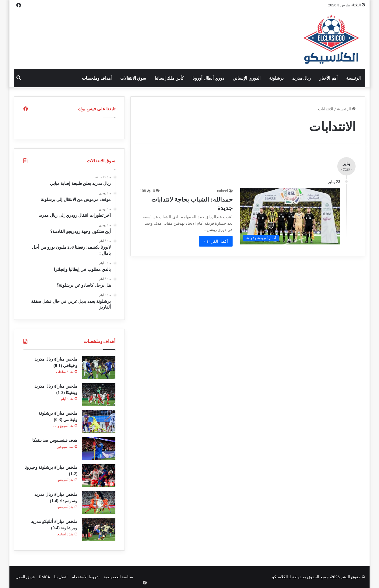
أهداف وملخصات (97, 78)
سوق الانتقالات (133, 78)
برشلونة (276, 78)
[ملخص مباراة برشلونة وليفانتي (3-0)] (99, 422)
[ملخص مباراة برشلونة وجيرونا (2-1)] (99, 476)
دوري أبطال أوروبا (208, 78)
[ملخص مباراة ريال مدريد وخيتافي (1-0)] (99, 367)
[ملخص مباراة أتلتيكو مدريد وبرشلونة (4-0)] (99, 530)
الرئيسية (353, 78)
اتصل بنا (61, 577)
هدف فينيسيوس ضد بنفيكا (55, 440)
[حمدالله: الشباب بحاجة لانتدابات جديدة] (290, 216)
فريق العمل (25, 577)
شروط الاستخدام (86, 577)
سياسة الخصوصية (118, 577)
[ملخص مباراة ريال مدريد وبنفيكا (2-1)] (99, 394)
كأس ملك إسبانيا (169, 78)
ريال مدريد (302, 78)
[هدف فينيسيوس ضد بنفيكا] (99, 449)
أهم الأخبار (328, 78)
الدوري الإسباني (246, 78)
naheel (222, 191)
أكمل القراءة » (216, 241)
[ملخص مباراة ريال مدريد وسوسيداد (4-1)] (99, 503)
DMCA (45, 577)
